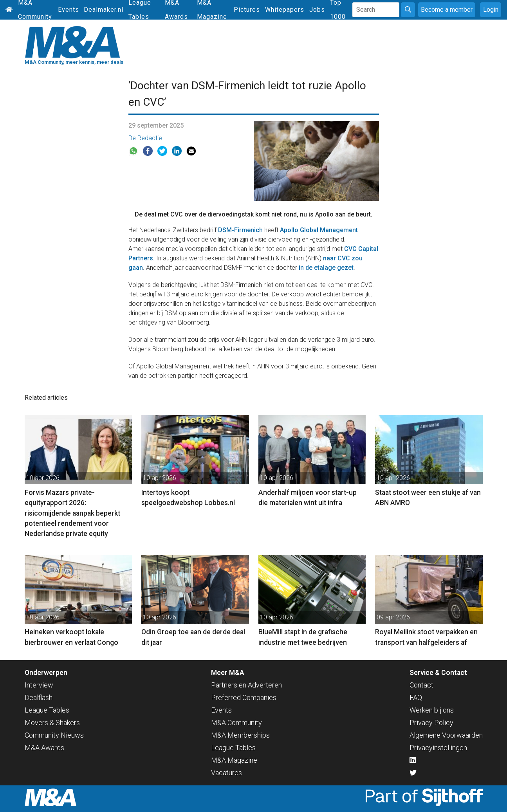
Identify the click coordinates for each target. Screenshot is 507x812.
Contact (421, 685)
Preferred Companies (244, 697)
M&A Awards (44, 748)
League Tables (47, 710)
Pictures (247, 10)
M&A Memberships (240, 735)
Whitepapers (285, 10)
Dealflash (39, 697)
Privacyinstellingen (438, 748)
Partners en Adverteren (246, 685)
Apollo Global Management (319, 230)
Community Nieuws (54, 735)
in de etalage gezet (326, 268)
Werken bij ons (432, 710)
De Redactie (145, 138)
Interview (39, 685)
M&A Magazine (234, 760)
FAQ (416, 697)
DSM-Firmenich (240, 230)
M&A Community (236, 723)
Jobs (317, 10)
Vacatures (226, 773)
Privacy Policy (431, 723)
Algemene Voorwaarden (446, 735)
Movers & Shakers (52, 723)
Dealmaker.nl (104, 10)
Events (69, 10)
